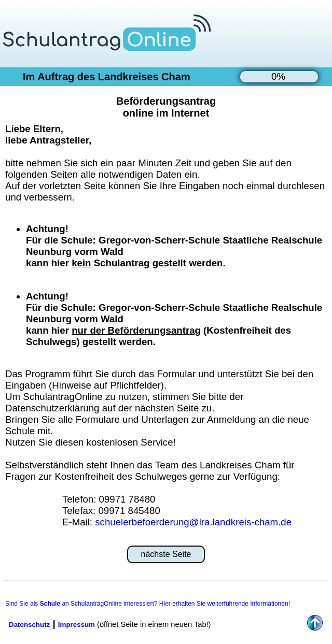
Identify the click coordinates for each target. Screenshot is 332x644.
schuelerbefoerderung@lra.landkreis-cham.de (193, 522)
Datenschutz (29, 625)
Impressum (77, 625)
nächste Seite (166, 554)
